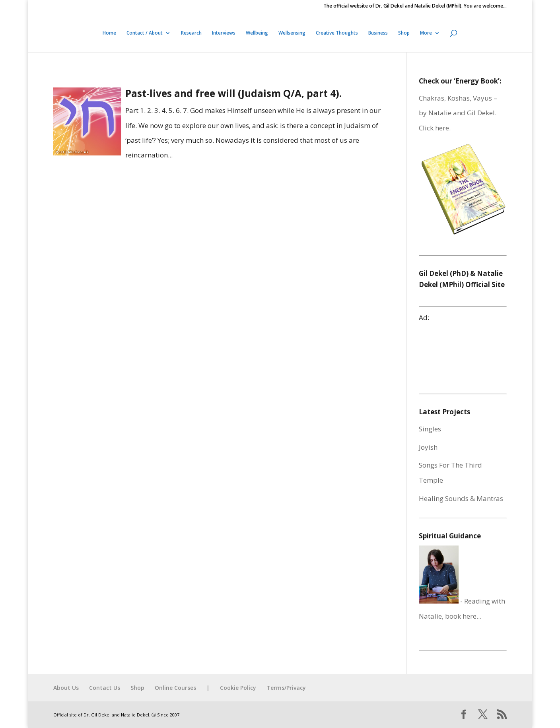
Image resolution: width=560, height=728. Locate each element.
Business (378, 33)
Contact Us (105, 688)
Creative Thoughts (337, 33)
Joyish (428, 447)
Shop (404, 33)
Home (109, 33)
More (426, 33)
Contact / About (145, 33)
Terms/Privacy (286, 688)
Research (191, 33)
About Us (66, 688)
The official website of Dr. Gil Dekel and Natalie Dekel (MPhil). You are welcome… (415, 6)
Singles (430, 429)
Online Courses (175, 688)
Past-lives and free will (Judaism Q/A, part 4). (233, 93)
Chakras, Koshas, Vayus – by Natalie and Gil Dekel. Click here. (458, 113)
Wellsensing (292, 33)
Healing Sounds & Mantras (461, 498)
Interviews (224, 33)
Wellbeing (257, 33)
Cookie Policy (238, 688)
